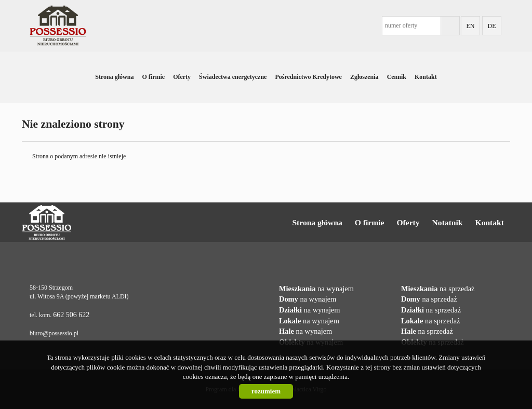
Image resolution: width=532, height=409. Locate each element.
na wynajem (316, 289)
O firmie (153, 77)
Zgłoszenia (364, 77)
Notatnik (448, 222)
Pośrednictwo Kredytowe (308, 77)
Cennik (397, 77)
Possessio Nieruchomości (80, 223)
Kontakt (426, 77)
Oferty (182, 77)
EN (471, 26)
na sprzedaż (438, 289)
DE (492, 26)
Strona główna (114, 77)
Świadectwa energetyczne (233, 77)
